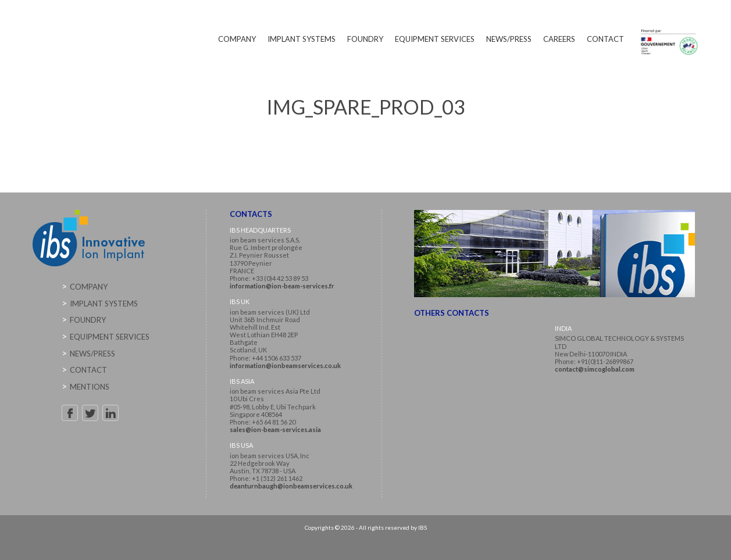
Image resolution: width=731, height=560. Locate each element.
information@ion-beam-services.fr (282, 286)
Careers (559, 39)
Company (237, 39)
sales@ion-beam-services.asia (275, 429)
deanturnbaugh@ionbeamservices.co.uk (291, 486)
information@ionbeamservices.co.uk (285, 365)
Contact (605, 39)
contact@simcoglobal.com (595, 369)
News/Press (509, 39)
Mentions (90, 387)
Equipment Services (435, 39)
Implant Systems (302, 39)
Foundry (365, 39)
